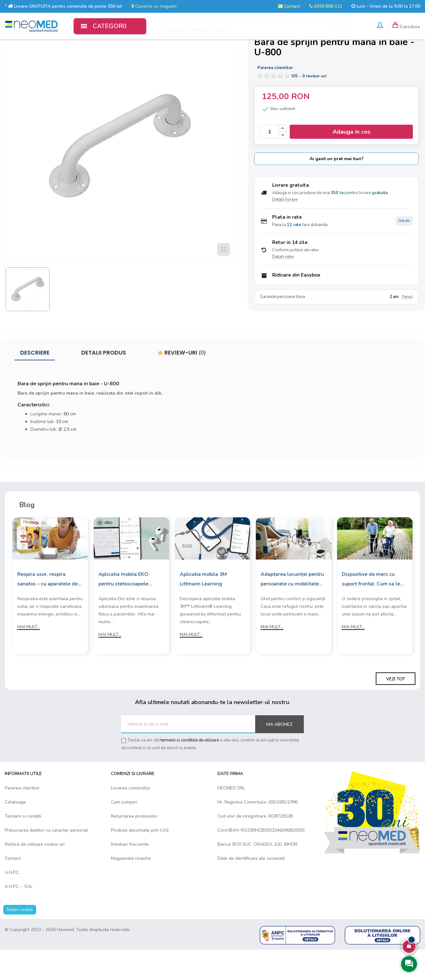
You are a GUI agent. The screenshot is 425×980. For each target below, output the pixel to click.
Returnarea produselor (134, 847)
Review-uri (182, 383)
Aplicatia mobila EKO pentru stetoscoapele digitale (123, 610)
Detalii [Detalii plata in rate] (404, 251)
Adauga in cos (351, 162)
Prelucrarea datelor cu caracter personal (46, 861)
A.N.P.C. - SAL (19, 917)
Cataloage (15, 832)
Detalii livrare (285, 230)
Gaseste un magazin (154, 6)
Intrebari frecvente (130, 875)
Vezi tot (396, 709)
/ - (309, 106)
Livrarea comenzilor (131, 818)
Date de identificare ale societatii (251, 889)
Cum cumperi (124, 832)
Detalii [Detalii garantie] (407, 328)
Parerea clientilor (22, 818)
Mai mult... (29, 657)
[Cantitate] (270, 162)
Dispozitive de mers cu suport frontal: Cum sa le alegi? (371, 610)
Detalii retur (283, 287)
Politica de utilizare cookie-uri (35, 875)
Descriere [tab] (35, 383)
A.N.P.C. (12, 903)
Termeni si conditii (23, 847)
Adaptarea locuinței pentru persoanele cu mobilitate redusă (292, 610)
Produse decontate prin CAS (140, 861)
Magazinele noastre (131, 889)
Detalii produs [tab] (104, 383)
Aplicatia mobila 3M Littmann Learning (203, 609)
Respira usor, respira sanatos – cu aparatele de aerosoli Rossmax (47, 610)
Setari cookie (20, 940)
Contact (289, 6)
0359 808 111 (326, 6)
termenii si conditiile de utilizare (190, 771)
